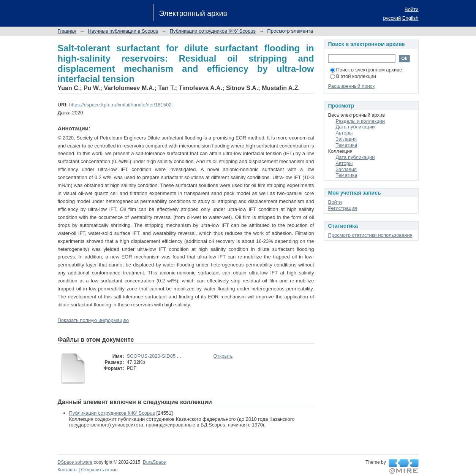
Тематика (347, 145)
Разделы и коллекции (361, 121)
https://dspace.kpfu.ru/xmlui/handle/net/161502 (120, 105)
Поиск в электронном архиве (366, 70)
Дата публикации (355, 127)
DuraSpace (154, 462)
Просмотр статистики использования (370, 235)
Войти (411, 9)
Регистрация (343, 208)
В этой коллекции (353, 76)
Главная (67, 31)
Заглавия (346, 139)
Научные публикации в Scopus (123, 31)
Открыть (223, 356)
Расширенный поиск (351, 86)
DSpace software (75, 462)
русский (392, 18)
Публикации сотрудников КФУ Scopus (213, 31)
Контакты (68, 470)
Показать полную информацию (93, 320)
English (410, 18)
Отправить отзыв (100, 470)
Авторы (344, 133)
